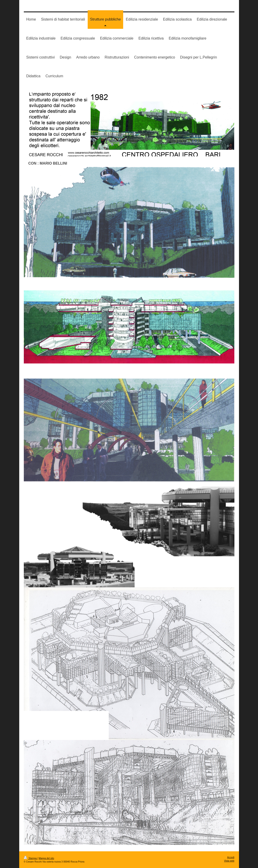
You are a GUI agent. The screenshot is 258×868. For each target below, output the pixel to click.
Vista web (229, 861)
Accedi (231, 857)
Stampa (31, 858)
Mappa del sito (46, 858)
